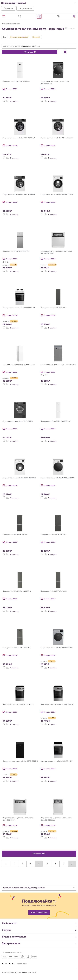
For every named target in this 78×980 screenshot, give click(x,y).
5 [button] (47, 864)
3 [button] (31, 864)
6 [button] (55, 864)
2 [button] (22, 864)
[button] (8, 8)
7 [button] (64, 864)
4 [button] (39, 864)
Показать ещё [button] (39, 854)
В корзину (14, 101)
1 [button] (14, 864)
